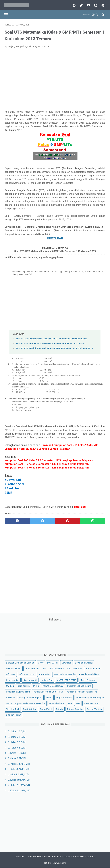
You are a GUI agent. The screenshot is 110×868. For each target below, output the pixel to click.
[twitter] (80, 4)
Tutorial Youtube (95, 709)
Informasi (11, 674)
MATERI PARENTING (66, 680)
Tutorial (60, 709)
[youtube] (88, 4)
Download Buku (14, 668)
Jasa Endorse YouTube (65, 674)
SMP (78, 703)
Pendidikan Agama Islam (18, 692)
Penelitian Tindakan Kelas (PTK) (82, 692)
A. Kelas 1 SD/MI (17, 731)
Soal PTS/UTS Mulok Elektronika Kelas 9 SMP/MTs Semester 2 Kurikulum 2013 (54, 347)
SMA (70, 703)
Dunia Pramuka (32, 668)
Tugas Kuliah (46, 709)
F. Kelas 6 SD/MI (17, 758)
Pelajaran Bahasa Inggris (79, 686)
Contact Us (78, 857)
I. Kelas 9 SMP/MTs (18, 774)
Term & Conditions (53, 857)
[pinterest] (102, 4)
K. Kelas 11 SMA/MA (19, 785)
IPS (45, 668)
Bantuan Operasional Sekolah (20, 662)
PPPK (36, 686)
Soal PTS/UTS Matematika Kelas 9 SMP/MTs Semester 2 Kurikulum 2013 (51, 337)
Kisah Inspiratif (30, 680)
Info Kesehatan (75, 668)
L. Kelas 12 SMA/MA (19, 790)
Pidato (49, 697)
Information (44, 674)
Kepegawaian (13, 680)
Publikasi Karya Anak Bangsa (90, 697)
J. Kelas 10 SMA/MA (19, 780)
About (67, 857)
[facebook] (73, 4)
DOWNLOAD (55, 237)
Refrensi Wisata (56, 703)
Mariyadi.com (59, 863)
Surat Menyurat (91, 703)
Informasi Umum (27, 674)
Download (67, 662)
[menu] (6, 13)
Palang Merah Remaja (53, 686)
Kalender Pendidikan (89, 674)
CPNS (41, 662)
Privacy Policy (34, 857)
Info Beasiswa (57, 668)
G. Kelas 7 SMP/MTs (19, 764)
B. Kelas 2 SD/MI (17, 737)
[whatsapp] (93, 520)
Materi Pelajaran (88, 680)
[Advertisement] (55, 80)
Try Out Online (30, 709)
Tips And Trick (13, 709)
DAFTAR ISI (53, 662)
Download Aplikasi (84, 662)
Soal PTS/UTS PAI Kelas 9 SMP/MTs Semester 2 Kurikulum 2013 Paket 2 (51, 342)
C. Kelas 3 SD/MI (17, 742)
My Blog (10, 686)
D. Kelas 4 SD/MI (17, 747)
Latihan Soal (47, 680)
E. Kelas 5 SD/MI (17, 753)
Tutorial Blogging (75, 709)
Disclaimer (20, 857)
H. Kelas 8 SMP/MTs (19, 769)
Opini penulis (24, 686)
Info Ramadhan (93, 668)
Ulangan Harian (14, 715)
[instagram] (95, 4)
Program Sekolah (64, 697)
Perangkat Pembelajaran (30, 697)
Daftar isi (91, 857)
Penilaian (11, 697)
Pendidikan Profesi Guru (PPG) (48, 692)
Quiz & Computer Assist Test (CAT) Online (26, 703)
